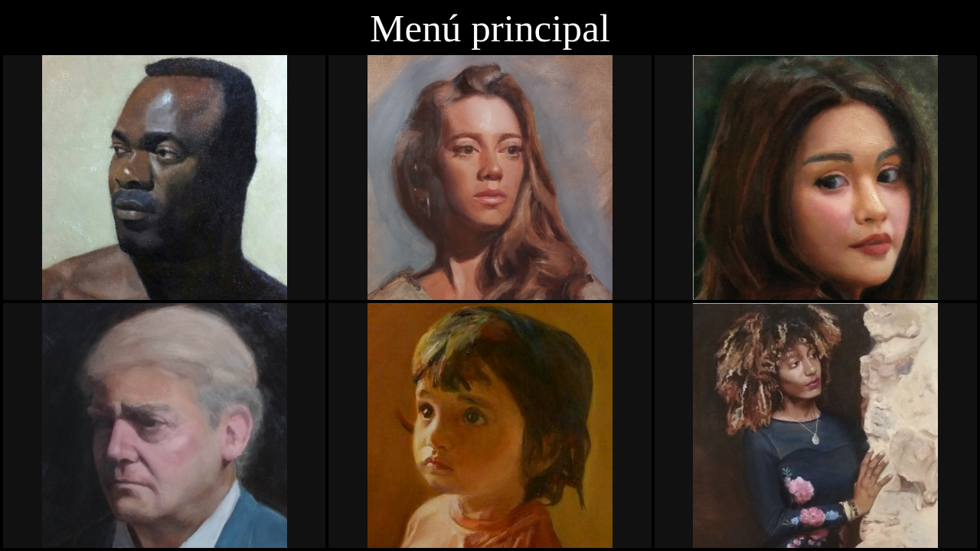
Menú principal (490, 28)
